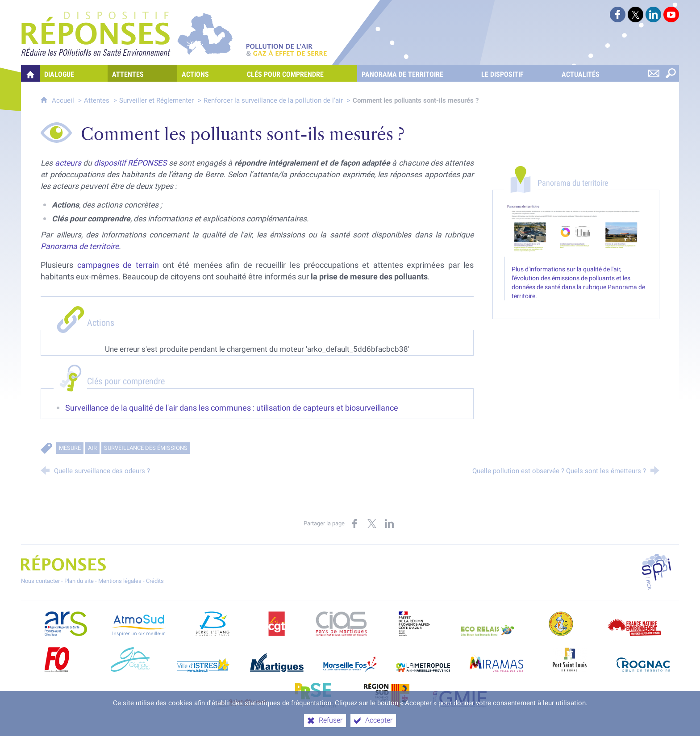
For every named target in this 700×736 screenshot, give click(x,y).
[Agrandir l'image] (576, 229)
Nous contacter (40, 581)
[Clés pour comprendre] (300, 73)
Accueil (64, 100)
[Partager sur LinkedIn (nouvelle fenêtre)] (389, 524)
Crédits (155, 581)
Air (92, 448)
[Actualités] (595, 73)
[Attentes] (142, 73)
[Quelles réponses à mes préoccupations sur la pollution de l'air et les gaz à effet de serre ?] (30, 73)
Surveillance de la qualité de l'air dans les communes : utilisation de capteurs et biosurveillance (232, 408)
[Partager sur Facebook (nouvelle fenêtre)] (354, 524)
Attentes (97, 100)
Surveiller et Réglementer (156, 100)
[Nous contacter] (654, 73)
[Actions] (210, 73)
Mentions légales (120, 581)
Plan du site (79, 581)
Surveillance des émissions (146, 448)
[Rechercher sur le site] (671, 73)
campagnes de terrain (118, 265)
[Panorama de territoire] (417, 73)
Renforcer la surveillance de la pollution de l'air (273, 100)
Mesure (70, 448)
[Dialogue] (74, 73)
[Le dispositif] (517, 73)
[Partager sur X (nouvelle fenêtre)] (372, 524)
